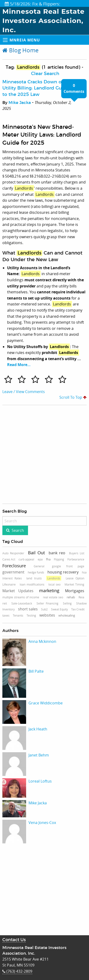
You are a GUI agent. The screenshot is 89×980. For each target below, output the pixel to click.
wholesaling (67, 615)
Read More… (19, 365)
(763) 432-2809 (17, 971)
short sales (28, 609)
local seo (55, 584)
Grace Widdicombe (46, 703)
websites (47, 615)
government (13, 572)
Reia (81, 597)
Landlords (54, 578)
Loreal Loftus (40, 781)
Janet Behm (39, 755)
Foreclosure (14, 566)
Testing (31, 615)
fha (48, 559)
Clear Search (45, 74)
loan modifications (32, 584)
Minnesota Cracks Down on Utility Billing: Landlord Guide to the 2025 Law (35, 88)
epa (40, 559)
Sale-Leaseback (22, 603)
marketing (49, 591)
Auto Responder (13, 553)
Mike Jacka (20, 103)
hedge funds (36, 572)
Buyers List (77, 553)
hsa (84, 572)
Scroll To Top (73, 397)
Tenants (18, 615)
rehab (71, 597)
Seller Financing (48, 603)
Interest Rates (12, 578)
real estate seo (53, 597)
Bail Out (36, 553)
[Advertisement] (37, 454)
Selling (67, 603)
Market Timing (75, 584)
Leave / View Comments (24, 392)
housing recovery (63, 572)
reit (5, 603)
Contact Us (14, 940)
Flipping (59, 559)
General (39, 566)
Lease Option (75, 578)
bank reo (57, 553)
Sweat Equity (59, 609)
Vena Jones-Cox (42, 823)
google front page (68, 566)
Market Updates (18, 591)
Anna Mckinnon (42, 641)
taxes (6, 615)
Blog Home (20, 50)
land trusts (34, 578)
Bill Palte (36, 671)
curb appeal (26, 559)
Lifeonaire (9, 584)
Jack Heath (38, 729)
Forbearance (76, 559)
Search (18, 530)
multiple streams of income (21, 597)
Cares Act (9, 559)
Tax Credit (78, 609)
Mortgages (75, 591)
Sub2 (44, 609)
